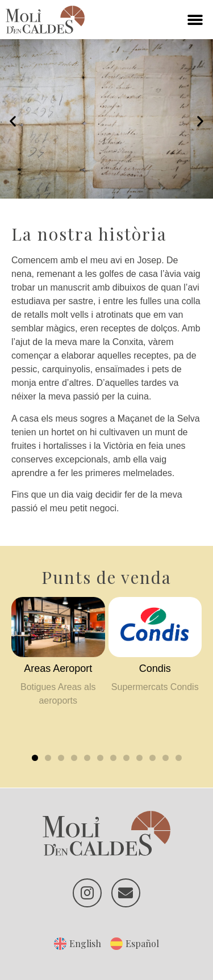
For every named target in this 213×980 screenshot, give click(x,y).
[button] (195, 20)
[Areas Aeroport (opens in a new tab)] (58, 669)
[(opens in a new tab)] (58, 627)
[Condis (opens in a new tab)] (155, 669)
